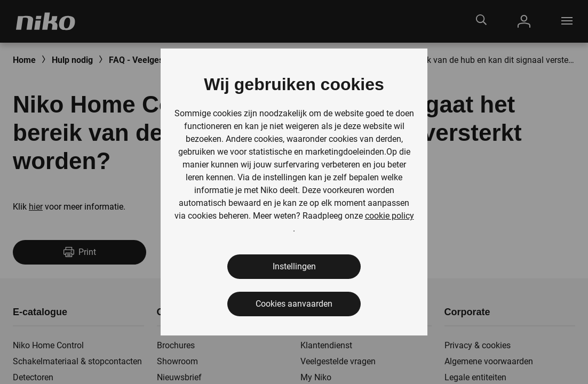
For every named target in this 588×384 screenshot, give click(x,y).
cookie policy (390, 216)
